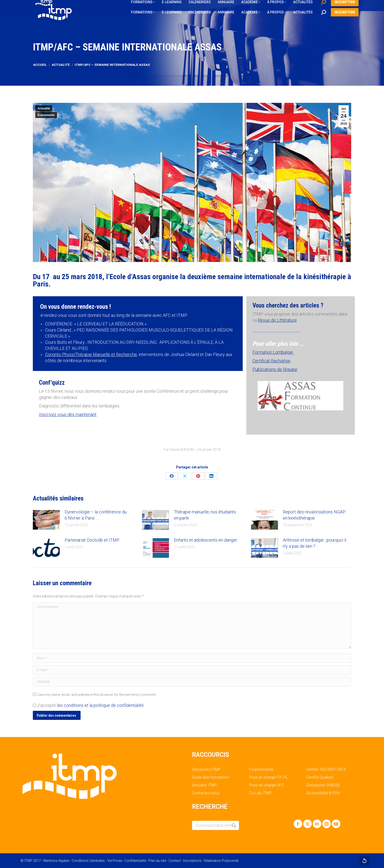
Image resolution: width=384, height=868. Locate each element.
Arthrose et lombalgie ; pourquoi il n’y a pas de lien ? (314, 543)
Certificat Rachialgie (271, 361)
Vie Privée (115, 861)
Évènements (46, 115)
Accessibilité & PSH (323, 793)
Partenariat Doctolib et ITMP (92, 540)
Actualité (44, 108)
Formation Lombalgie (273, 352)
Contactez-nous (206, 793)
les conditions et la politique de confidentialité (100, 705)
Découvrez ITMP (206, 770)
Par (179, 450)
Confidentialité (135, 861)
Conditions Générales (88, 861)
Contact (175, 861)
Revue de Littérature (277, 320)
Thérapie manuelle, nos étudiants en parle (205, 515)
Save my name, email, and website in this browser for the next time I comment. (97, 695)
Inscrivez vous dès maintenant (68, 414)
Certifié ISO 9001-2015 (326, 770)
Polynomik (230, 861)
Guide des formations (210, 777)
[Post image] (46, 520)
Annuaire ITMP (204, 785)
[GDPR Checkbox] (34, 705)
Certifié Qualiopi (320, 777)
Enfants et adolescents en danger (206, 540)
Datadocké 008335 (323, 785)
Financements (261, 770)
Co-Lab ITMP (260, 793)
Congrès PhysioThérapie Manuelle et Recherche (91, 354)
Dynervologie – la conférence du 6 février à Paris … (96, 515)
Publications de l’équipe (275, 369)
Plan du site (157, 861)
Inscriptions (192, 861)
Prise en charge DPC (267, 785)
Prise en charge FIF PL (268, 777)
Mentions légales (56, 861)
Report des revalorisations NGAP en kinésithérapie (314, 515)
